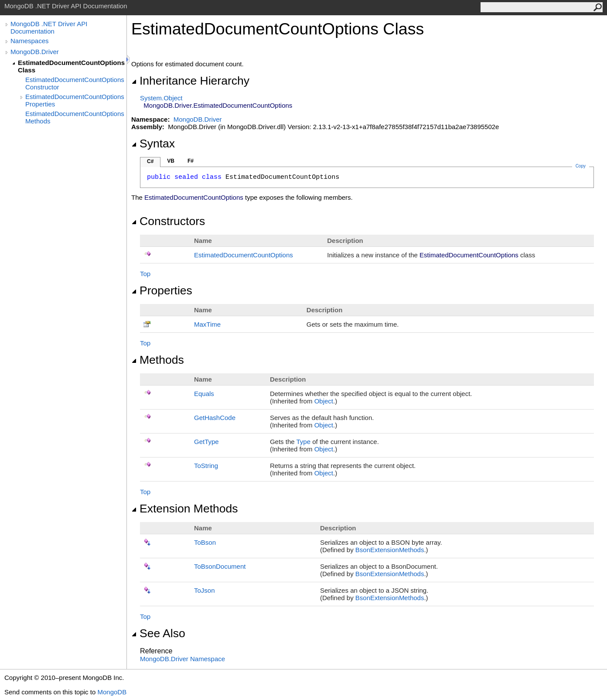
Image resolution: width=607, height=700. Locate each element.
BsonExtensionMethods (390, 550)
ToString (206, 466)
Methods (158, 360)
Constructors (168, 221)
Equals (204, 394)
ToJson (205, 590)
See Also (158, 633)
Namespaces (30, 41)
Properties (162, 290)
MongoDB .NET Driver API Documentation (49, 27)
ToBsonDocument (220, 566)
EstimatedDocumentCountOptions (244, 255)
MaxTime (207, 324)
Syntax (153, 143)
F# (191, 161)
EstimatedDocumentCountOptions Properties (75, 100)
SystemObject (161, 98)
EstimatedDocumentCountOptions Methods (75, 117)
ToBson (205, 542)
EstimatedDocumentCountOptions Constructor (75, 83)
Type (304, 442)
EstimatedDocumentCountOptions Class (71, 66)
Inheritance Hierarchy (190, 81)
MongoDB (112, 692)
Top (145, 274)
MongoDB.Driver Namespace (182, 659)
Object (324, 401)
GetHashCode (215, 418)
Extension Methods (185, 509)
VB (171, 161)
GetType (206, 442)
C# (150, 161)
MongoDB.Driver (35, 52)
